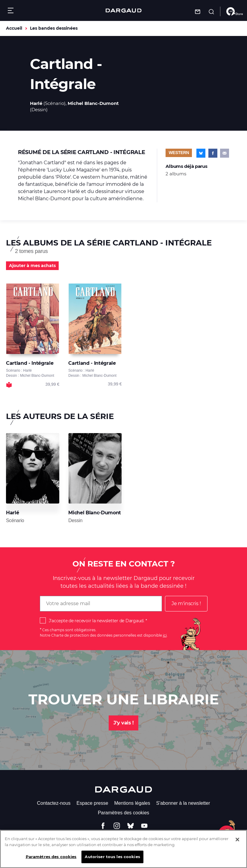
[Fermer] (237, 842)
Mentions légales (132, 803)
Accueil (14, 28)
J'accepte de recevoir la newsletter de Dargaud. (97, 621)
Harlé (36, 103)
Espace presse (93, 803)
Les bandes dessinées (54, 28)
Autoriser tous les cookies (112, 859)
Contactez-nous (54, 803)
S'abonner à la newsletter (183, 803)
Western (179, 153)
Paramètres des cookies (124, 813)
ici (165, 635)
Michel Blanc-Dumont (93, 103)
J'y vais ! (123, 723)
